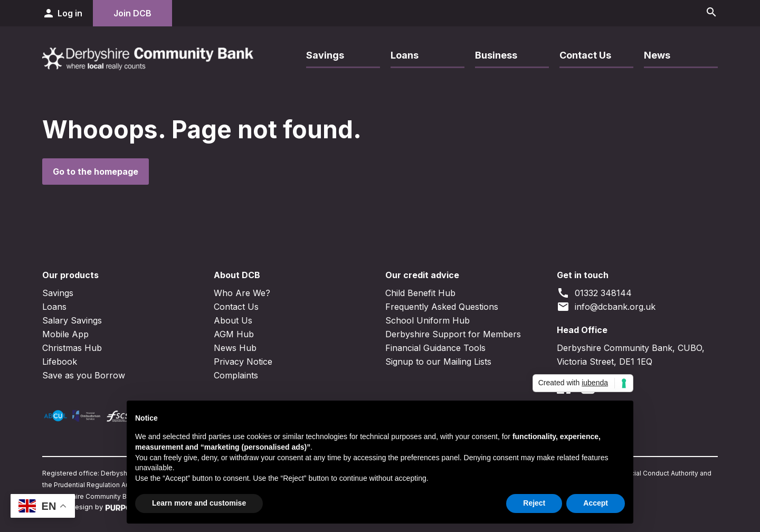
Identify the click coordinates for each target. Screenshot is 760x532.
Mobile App (65, 334)
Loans (405, 55)
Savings (325, 55)
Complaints (236, 375)
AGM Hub (234, 334)
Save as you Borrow (84, 375)
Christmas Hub (72, 348)
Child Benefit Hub (420, 293)
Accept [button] (596, 503)
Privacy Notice (243, 362)
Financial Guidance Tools (435, 348)
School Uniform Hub (427, 320)
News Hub (235, 348)
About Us (233, 320)
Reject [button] (534, 503)
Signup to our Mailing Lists (438, 362)
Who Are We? (242, 293)
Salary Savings (72, 320)
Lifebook (60, 362)
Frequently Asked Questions (442, 307)
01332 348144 (594, 293)
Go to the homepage (96, 172)
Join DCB (132, 13)
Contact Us (585, 55)
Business (496, 55)
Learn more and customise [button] (199, 503)
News (657, 55)
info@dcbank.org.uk (606, 307)
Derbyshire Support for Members (453, 334)
